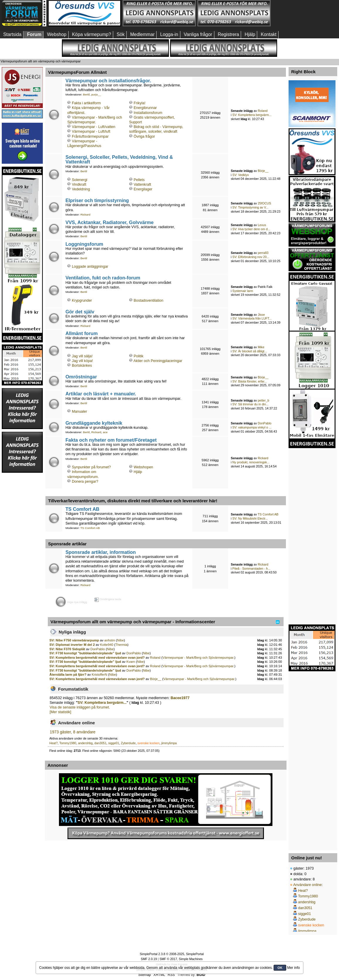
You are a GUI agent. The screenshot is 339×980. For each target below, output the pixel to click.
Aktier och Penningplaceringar (158, 361)
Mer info (293, 968)
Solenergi (80, 180)
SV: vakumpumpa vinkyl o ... (252, 427)
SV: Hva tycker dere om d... (251, 229)
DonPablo (265, 423)
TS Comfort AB (82, 509)
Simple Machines (191, 959)
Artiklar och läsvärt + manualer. (101, 394)
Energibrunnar (145, 108)
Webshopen (143, 467)
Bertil (86, 94)
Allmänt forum (82, 333)
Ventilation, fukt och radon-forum (103, 278)
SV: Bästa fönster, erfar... (249, 381)
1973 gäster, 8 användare (73, 732)
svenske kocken (149, 743)
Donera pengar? (85, 482)
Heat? (53, 743)
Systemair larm (243, 291)
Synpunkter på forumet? (91, 467)
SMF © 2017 (168, 959)
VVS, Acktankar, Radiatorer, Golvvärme (110, 222)
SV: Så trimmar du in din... (250, 404)
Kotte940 (107, 645)
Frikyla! (140, 103)
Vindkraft (79, 185)
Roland (263, 111)
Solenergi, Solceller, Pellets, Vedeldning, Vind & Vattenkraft (119, 159)
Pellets (139, 180)
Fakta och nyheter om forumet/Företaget (111, 440)
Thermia (121, 645)
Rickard (85, 215)
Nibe (120, 640)
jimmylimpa (169, 743)
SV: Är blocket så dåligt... (250, 351)
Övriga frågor (144, 136)
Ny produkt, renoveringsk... (251, 462)
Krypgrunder (82, 301)
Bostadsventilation (149, 301)
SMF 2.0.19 (149, 959)
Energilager (143, 189)
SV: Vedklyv (240, 175)
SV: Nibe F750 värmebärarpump (74, 640)
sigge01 (114, 743)
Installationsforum (148, 113)
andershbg (85, 743)
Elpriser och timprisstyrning (97, 200)
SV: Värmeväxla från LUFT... (252, 318)
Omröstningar (81, 377)
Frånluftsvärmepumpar (90, 136)
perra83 (263, 253)
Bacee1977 (180, 698)
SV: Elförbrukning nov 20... (251, 257)
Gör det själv (80, 312)
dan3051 (100, 743)
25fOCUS (264, 203)
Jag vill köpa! (82, 361)
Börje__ (263, 171)
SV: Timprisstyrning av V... (250, 207)
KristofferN (100, 675)
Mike (261, 347)
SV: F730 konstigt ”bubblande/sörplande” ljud (86, 653)
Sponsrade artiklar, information (101, 552)
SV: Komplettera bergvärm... (252, 115)
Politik (139, 356)
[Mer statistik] (60, 712)
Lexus (262, 225)
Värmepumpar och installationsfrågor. (108, 81)
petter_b (263, 400)
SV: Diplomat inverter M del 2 (72, 645)
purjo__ (96, 94)
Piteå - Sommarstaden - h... (251, 568)
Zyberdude (128, 743)
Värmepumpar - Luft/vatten (94, 127)
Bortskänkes (82, 366)
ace (105, 432)
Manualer (79, 412)
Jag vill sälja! (82, 356)
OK (280, 968)
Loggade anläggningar (90, 267)
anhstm (110, 640)
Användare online (307, 885)
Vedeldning (81, 189)
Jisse (261, 315)
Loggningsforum (84, 244)
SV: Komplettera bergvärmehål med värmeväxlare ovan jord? (97, 658)
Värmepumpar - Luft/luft (91, 132)
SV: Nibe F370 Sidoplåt (67, 649)
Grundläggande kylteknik (94, 423)
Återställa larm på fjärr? (68, 675)
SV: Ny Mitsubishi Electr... (250, 518)
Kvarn (131, 662)
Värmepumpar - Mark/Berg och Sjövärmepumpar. (198, 658)
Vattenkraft (142, 185)
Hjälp (138, 472)
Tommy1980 (68, 743)
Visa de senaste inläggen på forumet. (80, 707)
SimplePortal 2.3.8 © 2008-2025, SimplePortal (172, 954)
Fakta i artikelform (86, 103)
